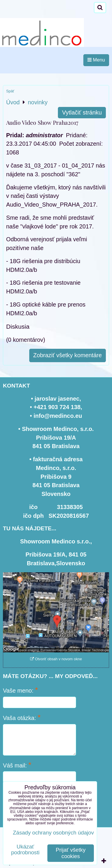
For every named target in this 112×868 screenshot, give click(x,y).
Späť (10, 91)
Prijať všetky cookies (71, 853)
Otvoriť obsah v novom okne (56, 659)
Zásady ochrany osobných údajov (53, 833)
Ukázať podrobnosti (25, 850)
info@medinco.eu (58, 416)
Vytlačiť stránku (82, 112)
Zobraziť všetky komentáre (68, 355)
